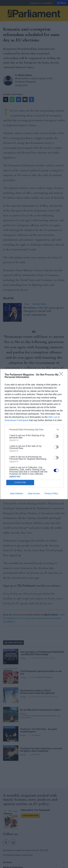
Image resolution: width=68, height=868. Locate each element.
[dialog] (34, 434)
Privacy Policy (51, 493)
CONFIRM (20, 482)
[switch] (56, 436)
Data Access (34, 493)
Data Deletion (17, 493)
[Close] (62, 375)
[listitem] (34, 430)
